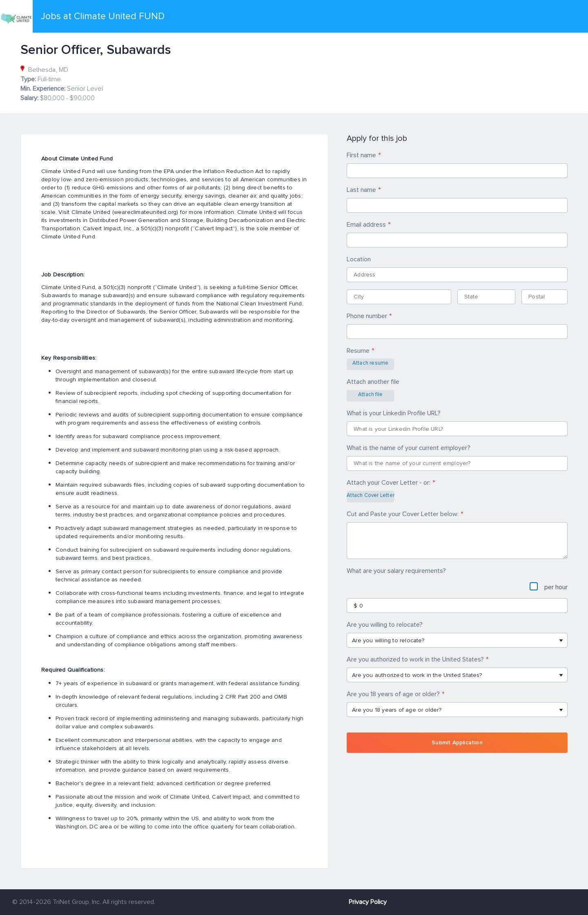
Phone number (367, 316)
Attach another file (373, 382)
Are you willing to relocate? (385, 625)
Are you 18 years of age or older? (393, 694)
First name (361, 155)
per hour (549, 587)
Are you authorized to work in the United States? (415, 659)
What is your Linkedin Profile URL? (394, 413)
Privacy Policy (368, 902)
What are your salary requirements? (396, 571)
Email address (366, 225)
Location (359, 259)
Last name (361, 190)
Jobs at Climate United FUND (103, 16)
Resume (358, 351)
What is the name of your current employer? (409, 448)
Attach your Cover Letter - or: (389, 483)
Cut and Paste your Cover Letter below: (403, 514)
